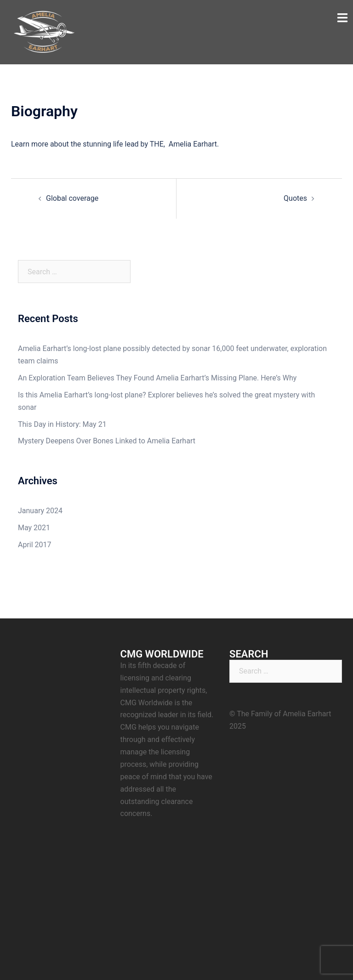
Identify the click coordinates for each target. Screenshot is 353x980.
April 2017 (35, 545)
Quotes (295, 198)
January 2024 (40, 511)
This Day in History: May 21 (62, 424)
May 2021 (34, 528)
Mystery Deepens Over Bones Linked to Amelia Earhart (107, 441)
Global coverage (72, 198)
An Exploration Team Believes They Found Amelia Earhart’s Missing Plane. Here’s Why (157, 378)
